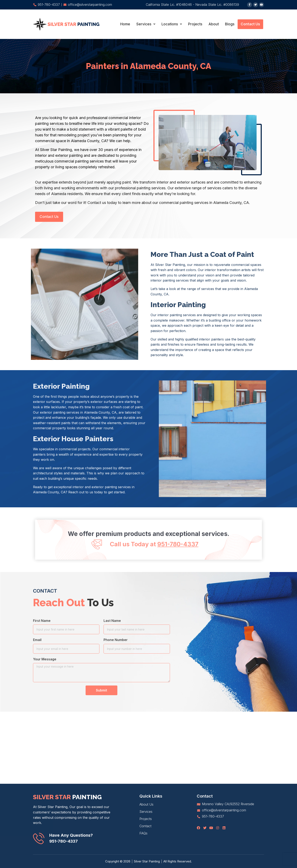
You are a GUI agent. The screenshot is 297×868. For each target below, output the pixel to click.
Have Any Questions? (71, 835)
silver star (67, 797)
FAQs (143, 833)
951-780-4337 (64, 841)
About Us (146, 804)
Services (146, 24)
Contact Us (250, 24)
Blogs (230, 24)
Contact (145, 826)
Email (37, 640)
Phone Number (116, 640)
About (214, 24)
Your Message (45, 659)
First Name (42, 621)
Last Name (112, 621)
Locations (172, 24)
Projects (195, 24)
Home (125, 24)
